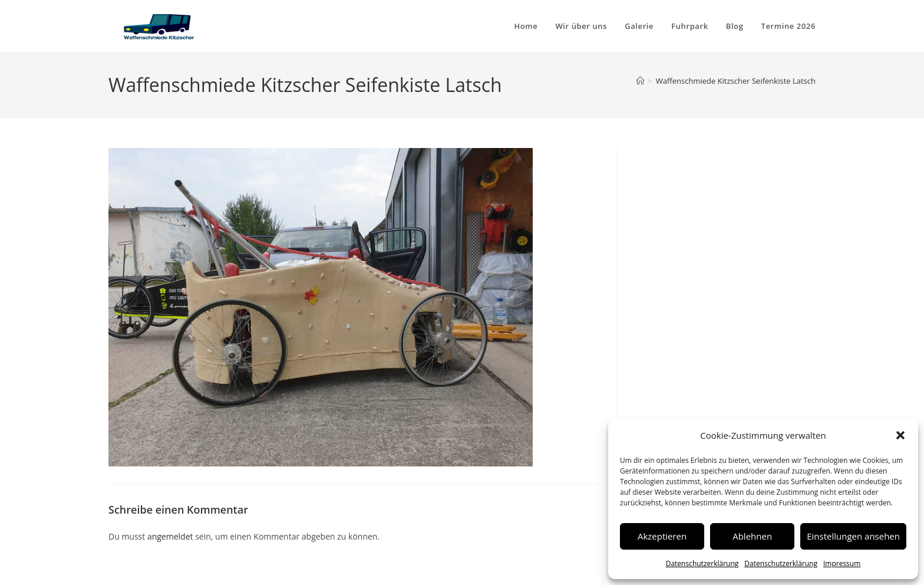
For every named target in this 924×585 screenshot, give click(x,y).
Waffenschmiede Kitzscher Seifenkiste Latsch (736, 81)
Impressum (842, 563)
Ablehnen (752, 536)
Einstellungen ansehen (853, 536)
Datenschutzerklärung (702, 563)
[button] (900, 435)
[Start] (640, 81)
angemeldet (170, 536)
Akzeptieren (662, 536)
